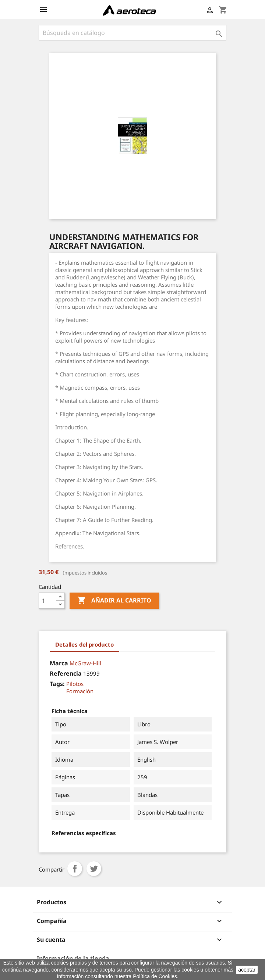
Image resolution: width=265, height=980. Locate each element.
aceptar (247, 970)
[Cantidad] (47, 601)
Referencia (66, 673)
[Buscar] (132, 33)
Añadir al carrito (114, 601)
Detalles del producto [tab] (84, 644)
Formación (80, 691)
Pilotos (75, 684)
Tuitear (94, 869)
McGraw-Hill (85, 663)
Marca (59, 663)
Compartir (75, 869)
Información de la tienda (73, 958)
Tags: (57, 684)
